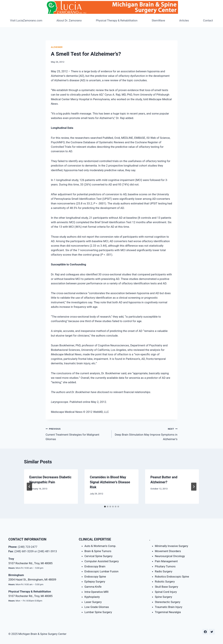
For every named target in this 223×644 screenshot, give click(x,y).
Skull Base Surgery (167, 587)
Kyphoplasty (92, 597)
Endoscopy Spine (95, 577)
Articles (184, 20)
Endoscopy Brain (95, 566)
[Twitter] (212, 632)
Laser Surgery (93, 602)
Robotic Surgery (165, 582)
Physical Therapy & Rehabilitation (117, 20)
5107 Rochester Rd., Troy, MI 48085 (31, 563)
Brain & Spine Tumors (98, 551)
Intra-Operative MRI (97, 592)
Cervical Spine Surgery (99, 556)
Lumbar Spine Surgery (98, 612)
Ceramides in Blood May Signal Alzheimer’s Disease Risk (110, 482)
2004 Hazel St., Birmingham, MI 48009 (32, 580)
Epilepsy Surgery (95, 582)
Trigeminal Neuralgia (168, 612)
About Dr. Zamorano (69, 20)
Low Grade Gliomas (97, 607)
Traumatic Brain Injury (169, 607)
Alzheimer (57, 47)
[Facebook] (205, 632)
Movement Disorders (168, 551)
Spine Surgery (164, 597)
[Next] (194, 487)
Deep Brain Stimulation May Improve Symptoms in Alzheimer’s (146, 434)
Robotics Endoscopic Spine (172, 577)
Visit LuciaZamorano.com (26, 20)
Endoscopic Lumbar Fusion (102, 571)
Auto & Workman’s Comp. (100, 546)
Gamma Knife (93, 587)
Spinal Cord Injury (166, 592)
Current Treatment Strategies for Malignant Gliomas (77, 434)
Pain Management (166, 561)
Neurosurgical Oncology (170, 556)
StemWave (158, 20)
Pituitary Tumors (165, 566)
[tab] (105, 507)
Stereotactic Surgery (168, 602)
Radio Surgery (164, 571)
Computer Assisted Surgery (102, 561)
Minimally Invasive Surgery (172, 546)
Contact (208, 20)
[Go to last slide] (29, 487)
